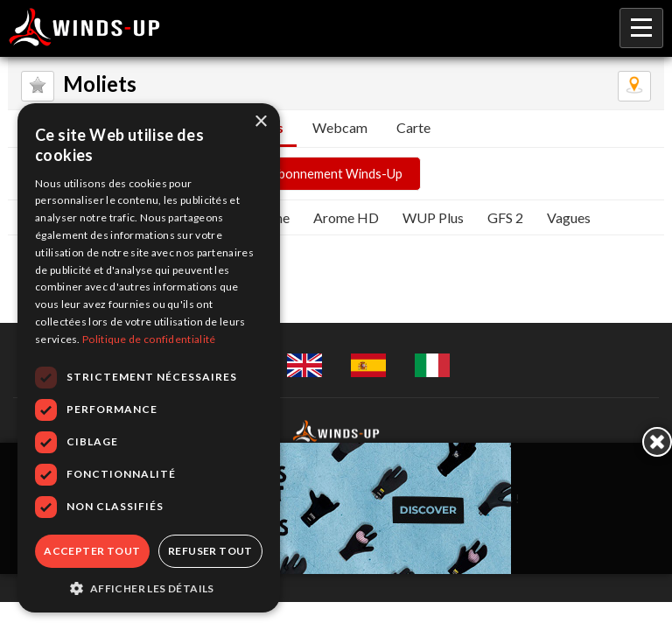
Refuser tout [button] (210, 551)
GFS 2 (505, 217)
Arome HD (346, 217)
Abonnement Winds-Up (336, 174)
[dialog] (149, 358)
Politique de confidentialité (149, 339)
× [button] (260, 122)
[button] (149, 587)
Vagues (569, 217)
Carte (413, 127)
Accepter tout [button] (92, 551)
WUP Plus (433, 217)
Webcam (340, 127)
